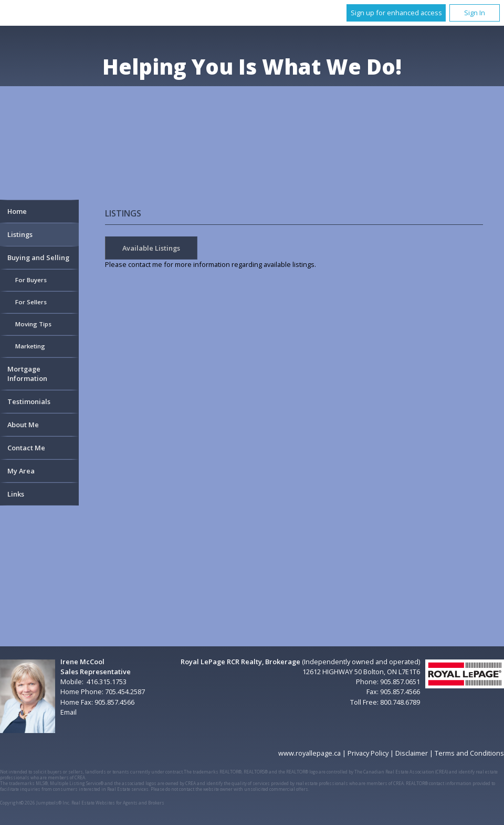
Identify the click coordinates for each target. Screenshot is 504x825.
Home (17, 211)
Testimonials (29, 401)
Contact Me (26, 448)
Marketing (30, 346)
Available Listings (151, 248)
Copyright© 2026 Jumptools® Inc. (35, 803)
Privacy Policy (368, 753)
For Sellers (31, 302)
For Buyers (31, 280)
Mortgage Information (27, 374)
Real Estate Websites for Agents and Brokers (118, 803)
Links (16, 494)
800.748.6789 (400, 702)
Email (69, 712)
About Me (23, 425)
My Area (21, 471)
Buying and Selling (38, 257)
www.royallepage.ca (309, 753)
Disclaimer (412, 753)
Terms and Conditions (469, 753)
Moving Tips (33, 324)
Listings (20, 234)
